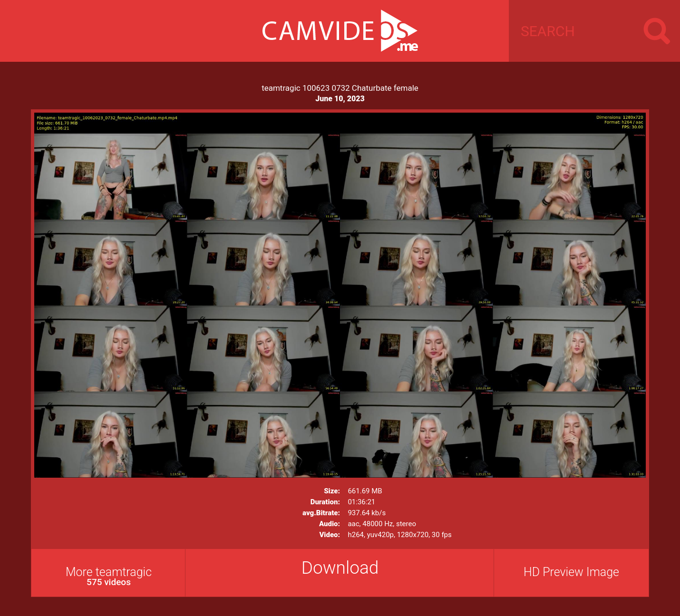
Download (340, 568)
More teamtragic (109, 576)
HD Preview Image (571, 572)
